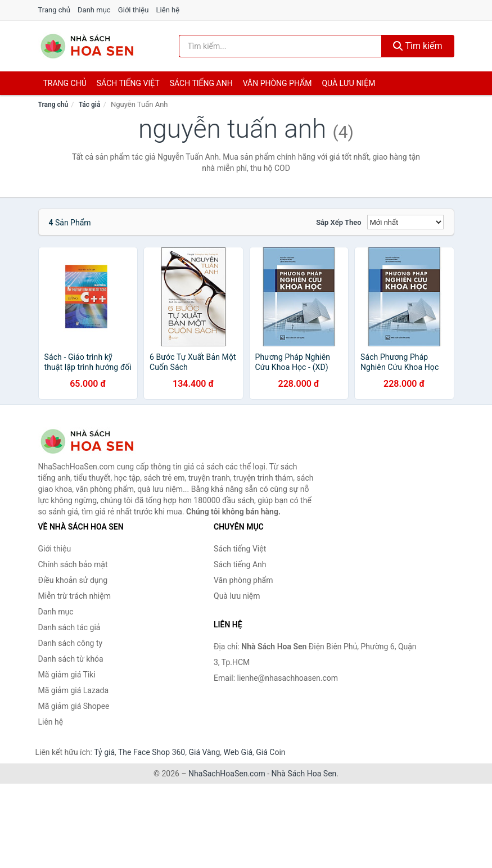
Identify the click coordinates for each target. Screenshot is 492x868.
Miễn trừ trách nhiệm (75, 596)
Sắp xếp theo (338, 222)
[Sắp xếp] (405, 222)
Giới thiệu (133, 10)
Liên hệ (168, 10)
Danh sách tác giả (69, 627)
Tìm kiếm (418, 46)
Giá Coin (270, 752)
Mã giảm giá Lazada (74, 690)
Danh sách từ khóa (71, 659)
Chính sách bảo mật (73, 564)
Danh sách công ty (71, 643)
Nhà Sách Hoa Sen (304, 774)
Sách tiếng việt (128, 83)
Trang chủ (54, 10)
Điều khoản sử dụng (73, 580)
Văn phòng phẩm (277, 83)
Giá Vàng (204, 752)
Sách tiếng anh (201, 83)
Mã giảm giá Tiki (67, 675)
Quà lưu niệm (348, 83)
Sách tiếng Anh (240, 564)
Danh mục (94, 10)
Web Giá (238, 752)
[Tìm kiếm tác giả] (280, 46)
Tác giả (90, 105)
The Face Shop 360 (152, 752)
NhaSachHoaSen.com (227, 774)
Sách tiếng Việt (240, 549)
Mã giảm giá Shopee (74, 706)
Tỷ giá (104, 752)
